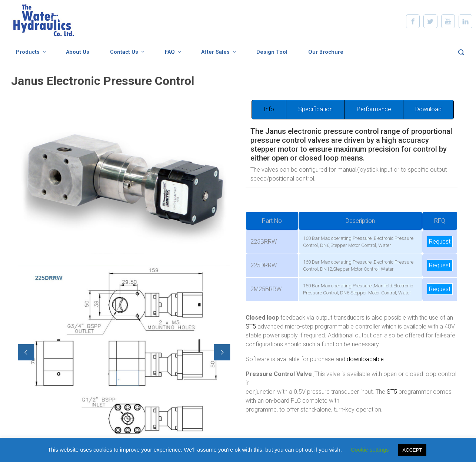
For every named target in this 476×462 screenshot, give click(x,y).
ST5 (251, 326)
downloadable (365, 359)
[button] (23, 352)
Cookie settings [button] (370, 450)
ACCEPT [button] (412, 450)
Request (440, 242)
